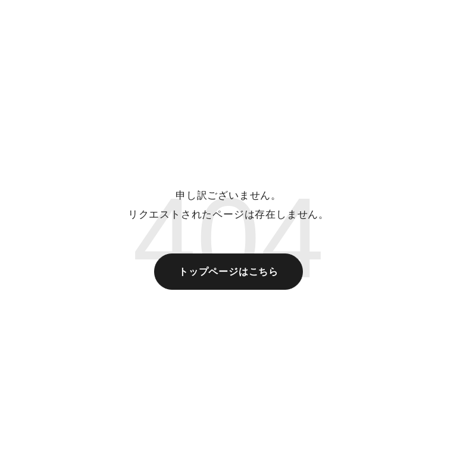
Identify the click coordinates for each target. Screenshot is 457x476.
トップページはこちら (228, 272)
